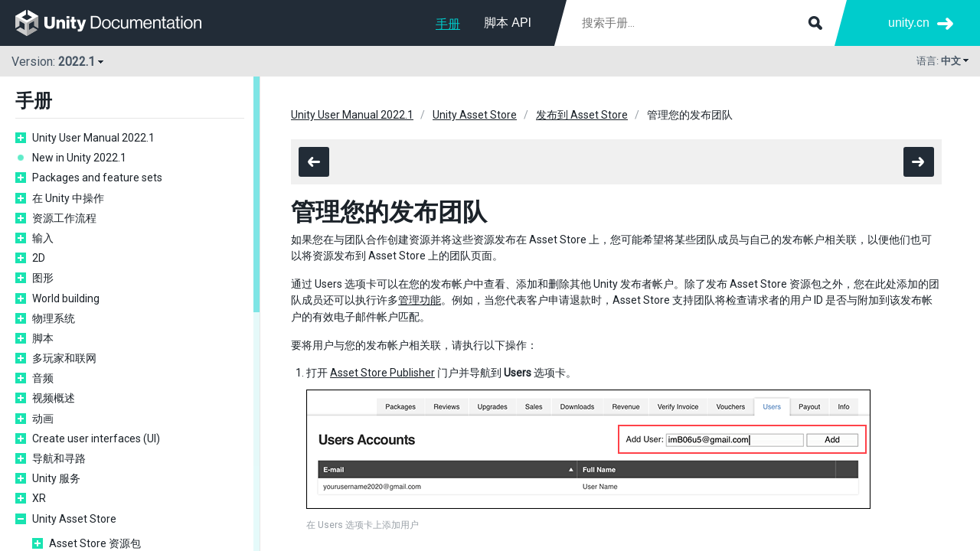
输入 (43, 238)
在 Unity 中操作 (68, 198)
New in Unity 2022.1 (79, 158)
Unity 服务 (56, 478)
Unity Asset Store (74, 519)
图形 (43, 278)
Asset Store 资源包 (95, 543)
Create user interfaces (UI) (96, 439)
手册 (448, 24)
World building (66, 298)
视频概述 (54, 398)
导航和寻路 (59, 458)
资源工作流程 (64, 218)
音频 (43, 378)
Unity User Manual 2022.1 (93, 138)
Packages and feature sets (97, 178)
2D (39, 258)
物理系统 (54, 318)
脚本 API (508, 23)
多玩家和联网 (64, 358)
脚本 (43, 338)
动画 (43, 419)
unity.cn (909, 23)
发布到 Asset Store (582, 115)
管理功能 (420, 300)
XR (39, 498)
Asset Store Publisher (382, 373)
